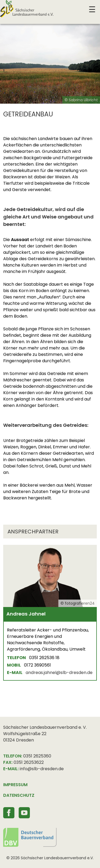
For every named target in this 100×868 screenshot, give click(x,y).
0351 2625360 (37, 756)
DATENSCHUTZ (19, 795)
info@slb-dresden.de (42, 769)
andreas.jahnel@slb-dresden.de (59, 673)
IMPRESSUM (15, 785)
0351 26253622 (29, 762)
